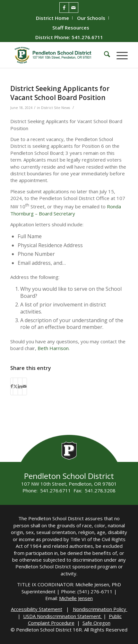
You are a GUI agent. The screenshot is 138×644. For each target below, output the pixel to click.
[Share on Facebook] (12, 386)
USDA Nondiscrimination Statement (63, 616)
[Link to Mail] (73, 8)
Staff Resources (71, 28)
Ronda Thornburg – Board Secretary (66, 210)
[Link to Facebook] (64, 8)
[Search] (104, 55)
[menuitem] (53, 18)
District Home (52, 18)
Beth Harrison (53, 348)
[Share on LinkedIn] (20, 386)
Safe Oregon (96, 623)
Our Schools (91, 18)
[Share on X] (15, 386)
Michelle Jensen (76, 598)
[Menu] (119, 55)
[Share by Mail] (25, 386)
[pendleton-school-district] (57, 55)
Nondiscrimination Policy (100, 609)
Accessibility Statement (37, 609)
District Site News (56, 108)
